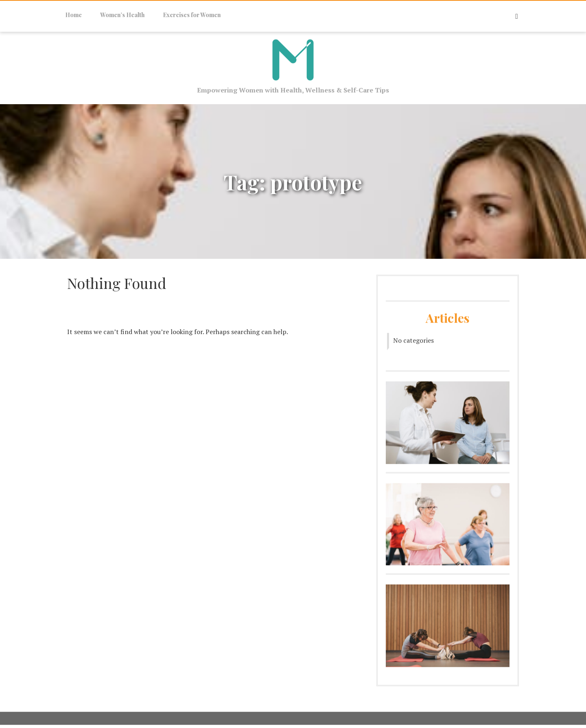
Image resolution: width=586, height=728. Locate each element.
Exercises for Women (188, 15)
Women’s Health (119, 15)
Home (70, 15)
